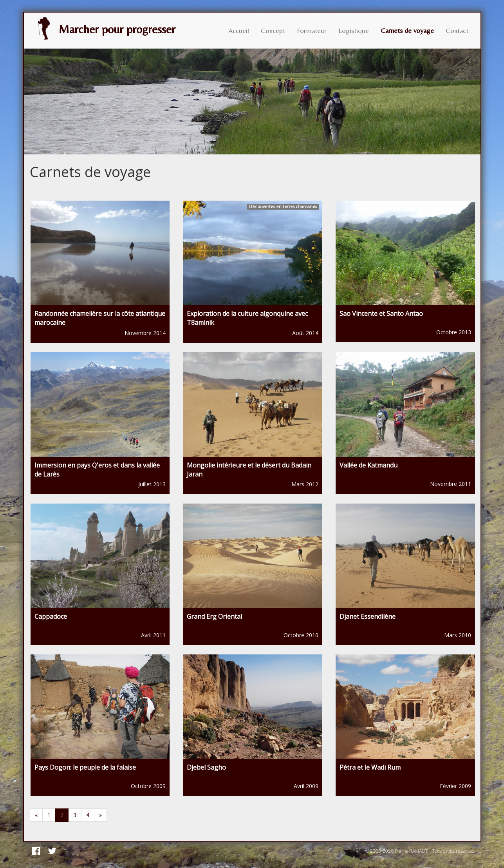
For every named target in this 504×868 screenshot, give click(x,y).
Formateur (312, 30)
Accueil (239, 30)
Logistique (354, 30)
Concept (273, 30)
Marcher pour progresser (104, 29)
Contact (457, 30)
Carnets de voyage (407, 30)
